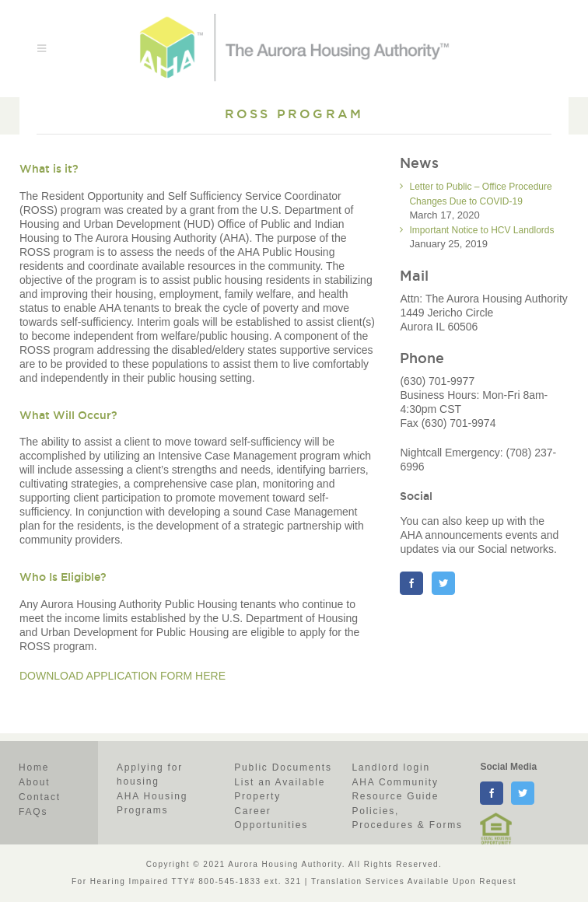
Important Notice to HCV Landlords (481, 230)
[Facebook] (411, 583)
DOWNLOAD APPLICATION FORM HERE (122, 676)
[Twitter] (443, 583)
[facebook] (492, 793)
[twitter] (523, 793)
